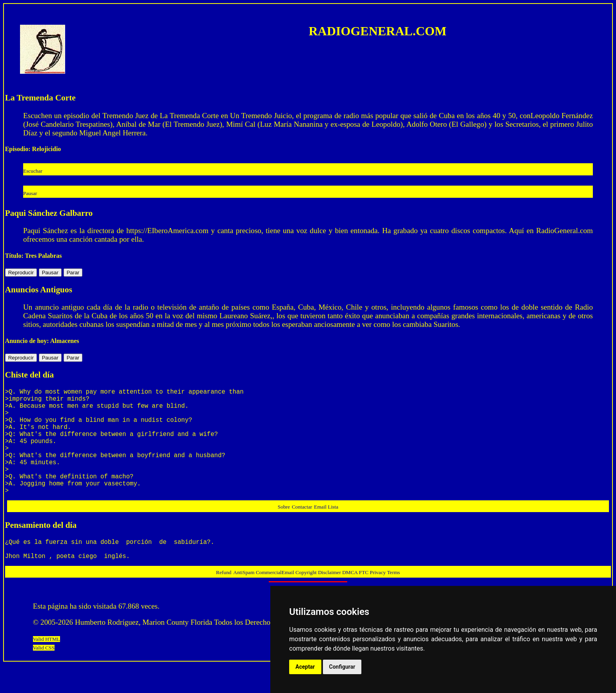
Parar (73, 273)
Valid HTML (46, 667)
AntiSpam (245, 601)
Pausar (50, 273)
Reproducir (21, 273)
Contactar (302, 530)
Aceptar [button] (305, 667)
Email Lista (326, 530)
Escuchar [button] (33, 171)
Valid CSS (44, 676)
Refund (224, 601)
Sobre (284, 530)
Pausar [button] (30, 193)
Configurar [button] (342, 667)
